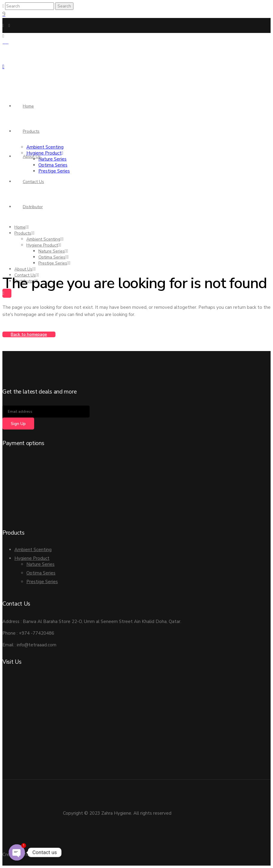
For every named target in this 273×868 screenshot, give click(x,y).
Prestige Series (42, 582)
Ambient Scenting (33, 550)
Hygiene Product (32, 558)
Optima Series (41, 573)
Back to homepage (29, 334)
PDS (50, 855)
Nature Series (40, 564)
